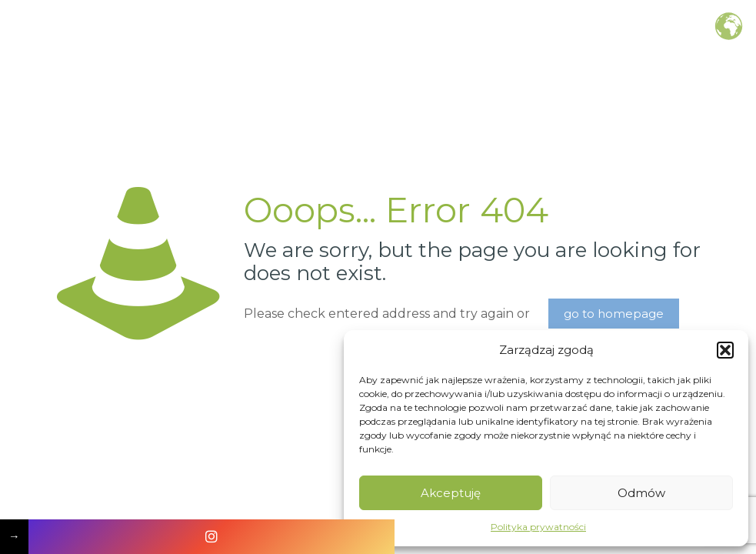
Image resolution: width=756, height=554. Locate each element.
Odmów (641, 493)
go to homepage (614, 314)
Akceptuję (451, 493)
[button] (725, 350)
